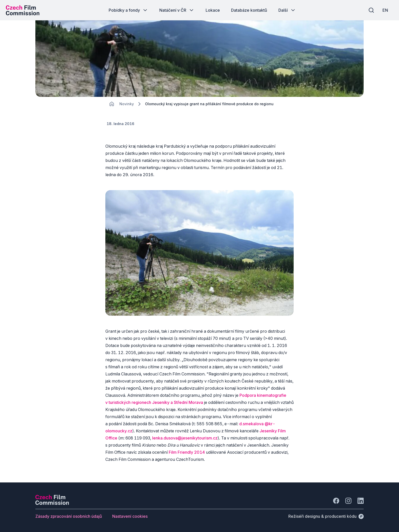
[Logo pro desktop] (24, 10)
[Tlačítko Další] (287, 10)
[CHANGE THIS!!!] (112, 107)
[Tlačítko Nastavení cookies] (130, 516)
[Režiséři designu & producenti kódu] (326, 516)
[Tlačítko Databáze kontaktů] (249, 10)
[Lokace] (127, 107)
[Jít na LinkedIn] (361, 501)
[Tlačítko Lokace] (213, 10)
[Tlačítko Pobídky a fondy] (128, 10)
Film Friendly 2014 (187, 455)
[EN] (383, 10)
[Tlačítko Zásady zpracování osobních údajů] (69, 516)
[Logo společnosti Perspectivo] (52, 503)
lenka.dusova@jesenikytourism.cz (185, 441)
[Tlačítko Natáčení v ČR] (177, 10)
